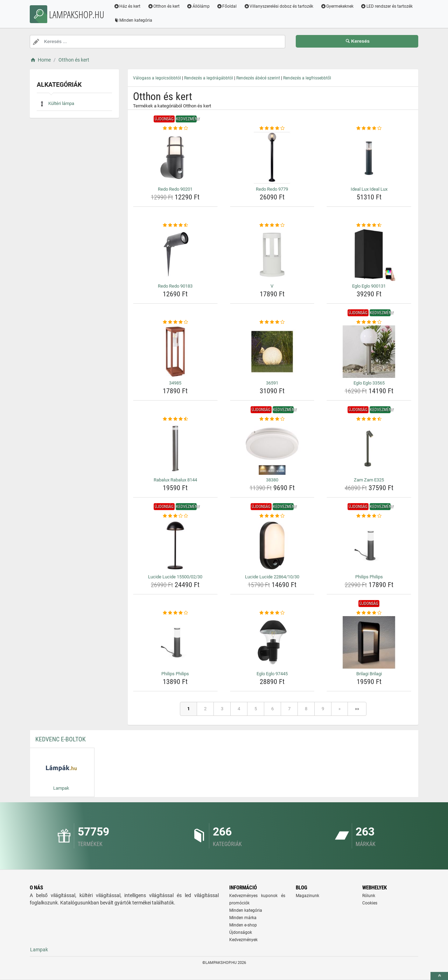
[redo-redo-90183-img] (175, 255)
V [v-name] (272, 286)
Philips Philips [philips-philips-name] (369, 577)
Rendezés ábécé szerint (258, 78)
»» (357, 709)
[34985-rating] (175, 322)
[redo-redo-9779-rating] (272, 128)
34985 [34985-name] (175, 383)
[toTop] (439, 976)
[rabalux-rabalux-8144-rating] (175, 419)
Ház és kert (128, 6)
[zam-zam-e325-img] (369, 449)
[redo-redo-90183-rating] (175, 225)
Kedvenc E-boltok (61, 739)
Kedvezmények (243, 940)
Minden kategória (134, 20)
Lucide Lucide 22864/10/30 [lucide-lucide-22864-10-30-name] (272, 577)
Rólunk (369, 896)
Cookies (370, 903)
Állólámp (199, 6)
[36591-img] (272, 352)
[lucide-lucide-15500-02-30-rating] (175, 516)
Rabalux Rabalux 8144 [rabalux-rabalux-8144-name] (175, 480)
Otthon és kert (164, 6)
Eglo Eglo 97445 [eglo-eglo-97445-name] (272, 674)
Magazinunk (307, 896)
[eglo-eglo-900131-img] (369, 255)
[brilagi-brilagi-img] (369, 642)
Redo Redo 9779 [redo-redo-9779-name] (272, 189)
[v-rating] (272, 225)
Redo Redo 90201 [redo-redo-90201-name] (175, 189)
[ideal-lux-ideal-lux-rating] (369, 128)
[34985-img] (175, 352)
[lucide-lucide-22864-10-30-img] (272, 545)
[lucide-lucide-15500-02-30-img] (175, 545)
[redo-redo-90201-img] (175, 158)
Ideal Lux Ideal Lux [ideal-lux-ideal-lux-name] (369, 189)
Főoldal (227, 6)
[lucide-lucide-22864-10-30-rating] (272, 516)
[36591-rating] (272, 322)
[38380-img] (272, 449)
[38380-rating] (272, 419)
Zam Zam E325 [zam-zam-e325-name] (369, 480)
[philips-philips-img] (369, 545)
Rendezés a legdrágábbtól (209, 78)
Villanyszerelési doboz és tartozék (279, 6)
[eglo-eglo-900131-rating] (369, 225)
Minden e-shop (243, 925)
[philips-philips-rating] (369, 516)
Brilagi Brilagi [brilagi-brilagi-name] (369, 674)
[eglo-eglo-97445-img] (272, 642)
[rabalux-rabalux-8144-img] (175, 449)
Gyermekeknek (338, 6)
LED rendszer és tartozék (387, 6)
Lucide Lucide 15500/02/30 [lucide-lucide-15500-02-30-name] (175, 577)
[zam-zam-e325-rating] (369, 419)
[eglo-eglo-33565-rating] (369, 322)
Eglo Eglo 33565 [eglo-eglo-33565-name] (369, 383)
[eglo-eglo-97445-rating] (272, 613)
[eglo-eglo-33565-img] (369, 352)
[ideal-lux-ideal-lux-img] (369, 158)
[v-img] (272, 255)
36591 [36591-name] (272, 383)
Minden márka (243, 918)
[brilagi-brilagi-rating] (369, 613)
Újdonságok (241, 932)
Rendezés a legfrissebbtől (307, 78)
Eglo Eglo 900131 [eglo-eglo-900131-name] (369, 286)
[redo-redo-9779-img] (272, 158)
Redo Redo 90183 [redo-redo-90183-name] (175, 286)
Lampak (39, 950)
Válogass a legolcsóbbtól (157, 78)
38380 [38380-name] (272, 480)
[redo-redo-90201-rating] (175, 128)
